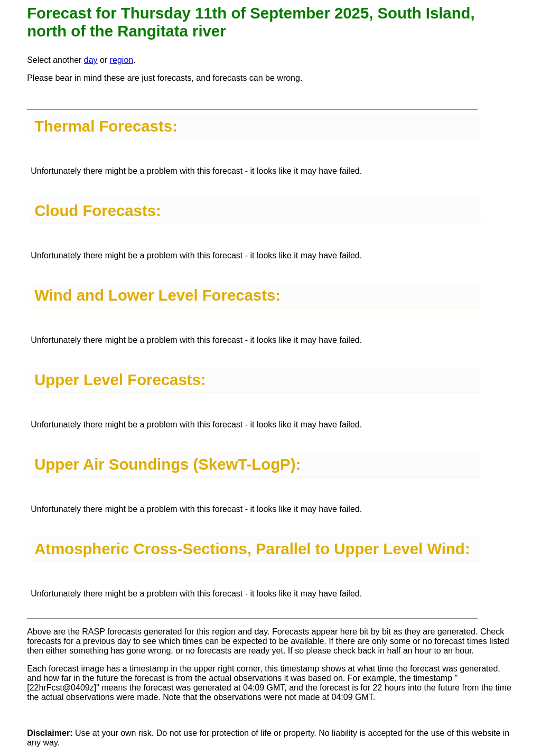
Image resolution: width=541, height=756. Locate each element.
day (91, 60)
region (122, 60)
